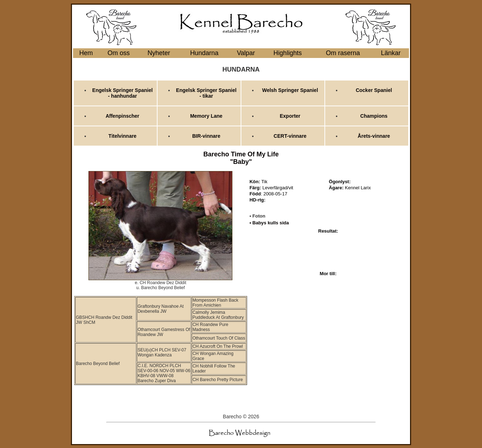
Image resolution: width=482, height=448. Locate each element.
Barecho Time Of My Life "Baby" (241, 158)
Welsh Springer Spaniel (290, 90)
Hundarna (204, 53)
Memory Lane (206, 116)
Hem (86, 53)
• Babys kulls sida (269, 223)
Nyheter (159, 53)
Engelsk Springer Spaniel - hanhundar (123, 93)
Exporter (290, 116)
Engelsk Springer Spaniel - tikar (206, 93)
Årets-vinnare (374, 136)
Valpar (246, 53)
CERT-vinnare (290, 136)
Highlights (288, 53)
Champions (374, 116)
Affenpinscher (122, 116)
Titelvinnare (122, 136)
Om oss (119, 53)
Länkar (391, 53)
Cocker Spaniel (374, 90)
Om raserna (343, 53)
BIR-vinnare (206, 136)
